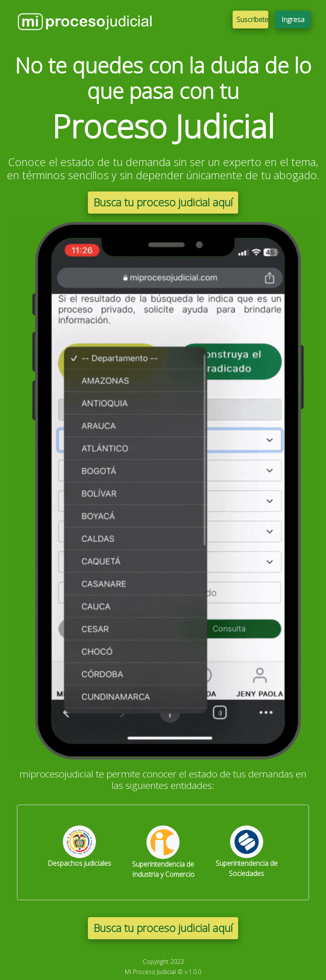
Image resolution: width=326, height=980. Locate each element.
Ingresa (293, 20)
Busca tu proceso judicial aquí (163, 202)
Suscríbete (252, 20)
